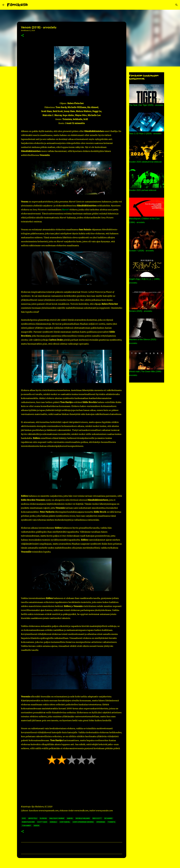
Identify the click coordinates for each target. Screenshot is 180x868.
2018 (24, 818)
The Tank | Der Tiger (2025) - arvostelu (146, 105)
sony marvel (65, 822)
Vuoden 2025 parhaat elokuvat (143, 190)
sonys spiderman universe (83, 822)
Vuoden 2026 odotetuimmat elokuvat (145, 162)
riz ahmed (108, 818)
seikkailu (53, 822)
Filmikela (17, 5)
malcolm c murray (57, 818)
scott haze (42, 822)
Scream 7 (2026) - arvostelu (141, 251)
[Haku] (31, 5)
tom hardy (26, 826)
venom (36, 826)
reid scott (97, 818)
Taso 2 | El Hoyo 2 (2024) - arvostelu (145, 134)
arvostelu (33, 818)
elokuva (43, 818)
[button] (22, 36)
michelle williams (83, 818)
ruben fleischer (28, 822)
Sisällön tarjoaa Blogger (90, 865)
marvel (70, 818)
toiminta (111, 822)
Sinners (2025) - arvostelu (141, 311)
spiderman (101, 822)
